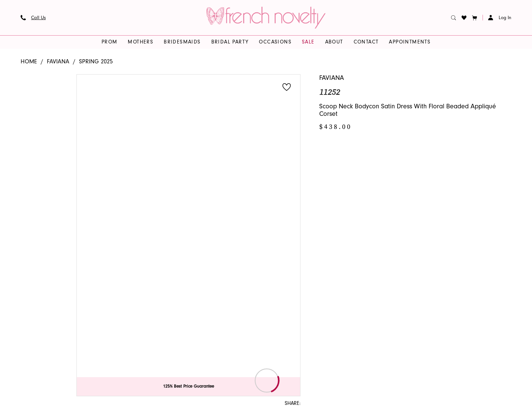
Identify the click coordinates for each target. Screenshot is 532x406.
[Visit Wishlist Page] (464, 18)
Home (29, 61)
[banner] (266, 18)
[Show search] (454, 18)
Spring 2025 (96, 61)
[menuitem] (33, 18)
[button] (475, 18)
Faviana (58, 61)
